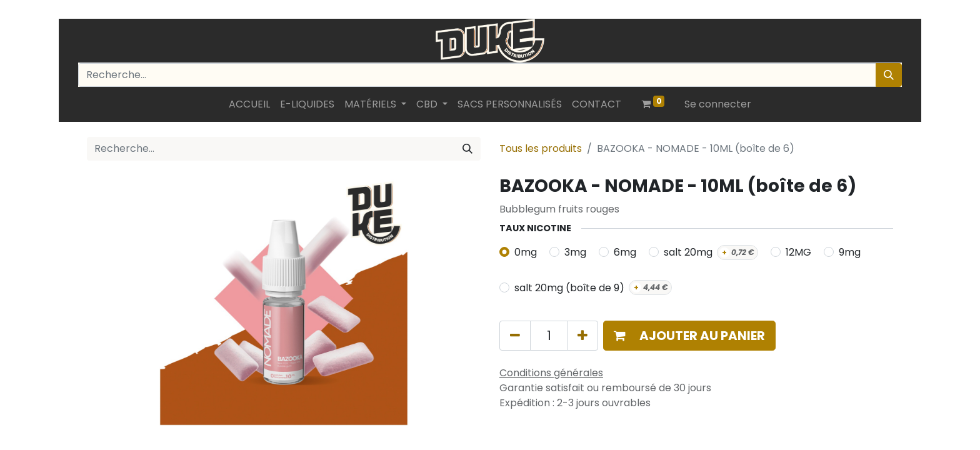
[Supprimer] (515, 336)
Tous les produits (541, 148)
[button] (689, 336)
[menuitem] (249, 104)
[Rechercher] (889, 75)
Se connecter (718, 104)
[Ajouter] (582, 336)
